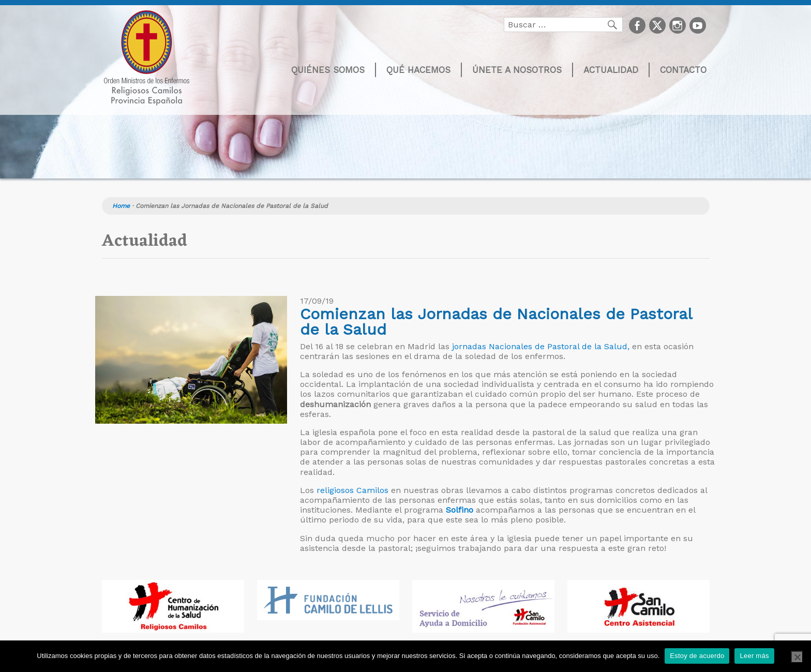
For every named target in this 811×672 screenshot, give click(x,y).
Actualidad (611, 70)
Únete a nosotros (517, 70)
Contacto (683, 70)
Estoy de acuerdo (697, 656)
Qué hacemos (418, 70)
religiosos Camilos (351, 490)
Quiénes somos (328, 70)
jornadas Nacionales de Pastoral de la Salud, (541, 346)
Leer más (754, 656)
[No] (797, 657)
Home (121, 206)
